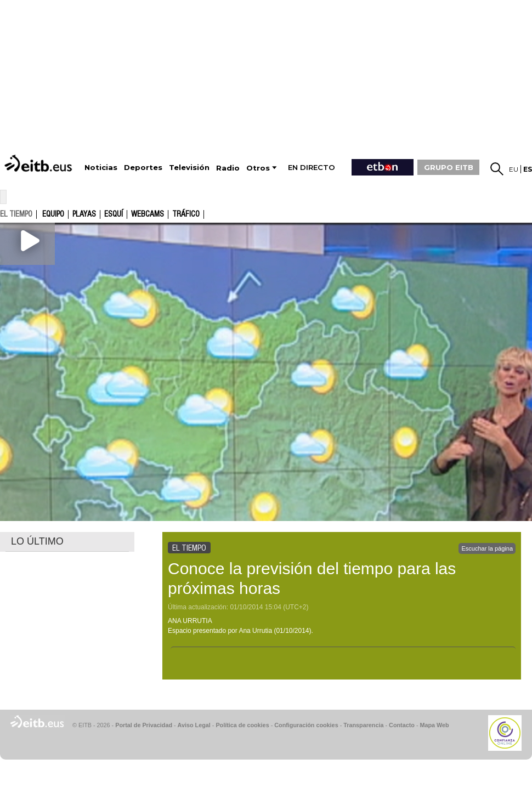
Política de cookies (242, 725)
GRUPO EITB (449, 167)
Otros (258, 168)
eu (514, 169)
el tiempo (16, 214)
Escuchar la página (487, 548)
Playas (84, 214)
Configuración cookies (306, 725)
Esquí (114, 214)
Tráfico (186, 214)
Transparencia (363, 725)
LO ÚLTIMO (37, 541)
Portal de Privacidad (144, 725)
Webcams (148, 214)
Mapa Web (434, 725)
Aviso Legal (194, 725)
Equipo (53, 214)
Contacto (402, 725)
